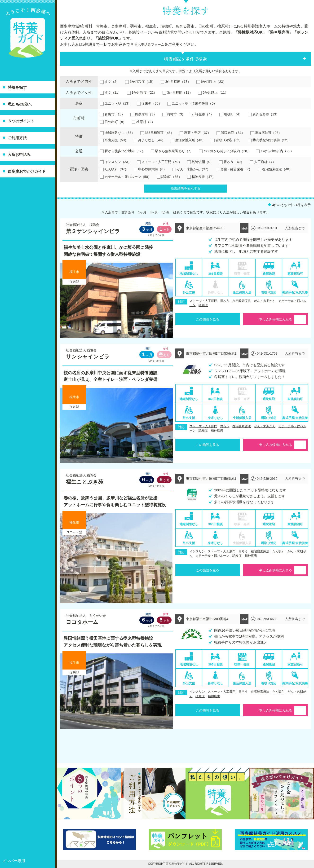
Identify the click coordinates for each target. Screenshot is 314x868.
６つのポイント (21, 121)
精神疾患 (217, 430)
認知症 (203, 305)
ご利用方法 (17, 138)
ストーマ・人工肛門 (203, 301)
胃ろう (225, 301)
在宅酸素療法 (242, 301)
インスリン (197, 551)
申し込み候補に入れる (275, 319)
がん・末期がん (265, 301)
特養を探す (17, 87)
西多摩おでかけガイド (27, 171)
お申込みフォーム (153, 44)
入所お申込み (19, 155)
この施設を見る (208, 319)
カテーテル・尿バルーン (212, 556)
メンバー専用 (14, 861)
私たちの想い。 (21, 104)
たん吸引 (279, 551)
